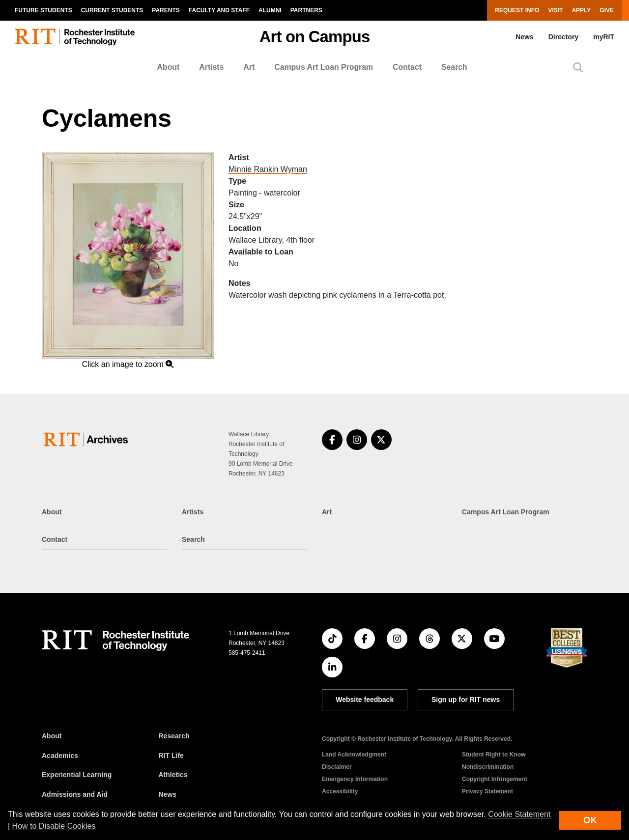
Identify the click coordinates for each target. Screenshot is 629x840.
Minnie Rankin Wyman (268, 169)
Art (249, 67)
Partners (306, 10)
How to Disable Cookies (54, 826)
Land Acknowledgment (354, 755)
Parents (166, 10)
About (169, 67)
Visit (555, 10)
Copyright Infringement (495, 779)
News (525, 37)
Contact (407, 67)
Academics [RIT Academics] (60, 756)
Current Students (112, 10)
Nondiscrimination (488, 767)
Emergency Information (355, 779)
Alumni (270, 10)
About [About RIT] (52, 736)
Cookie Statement (519, 814)
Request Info (517, 10)
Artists (211, 67)
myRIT (604, 37)
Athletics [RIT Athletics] (173, 775)
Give (607, 10)
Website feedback (365, 700)
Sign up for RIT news (466, 700)
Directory (563, 37)
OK (590, 820)
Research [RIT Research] (174, 736)
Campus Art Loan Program (324, 67)
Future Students (43, 10)
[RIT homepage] (75, 37)
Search (454, 67)
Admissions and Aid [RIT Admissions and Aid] (75, 794)
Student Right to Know (494, 755)
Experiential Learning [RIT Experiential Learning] (77, 775)
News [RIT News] (168, 794)
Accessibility (340, 791)
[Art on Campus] (88, 439)
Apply (581, 10)
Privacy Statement (487, 791)
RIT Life (171, 756)
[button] (578, 68)
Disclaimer (337, 767)
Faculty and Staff (219, 10)
